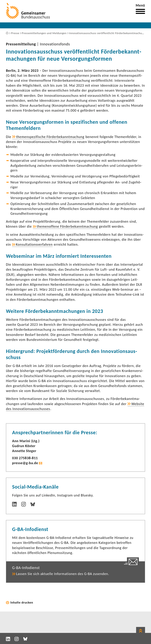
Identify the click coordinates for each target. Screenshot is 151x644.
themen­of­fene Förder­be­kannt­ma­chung (67, 226)
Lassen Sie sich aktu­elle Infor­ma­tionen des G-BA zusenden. (63, 574)
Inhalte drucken (22, 602)
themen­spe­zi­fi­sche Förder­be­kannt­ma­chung (50, 137)
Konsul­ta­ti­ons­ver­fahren (34, 244)
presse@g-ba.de (25, 463)
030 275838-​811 (25, 458)
